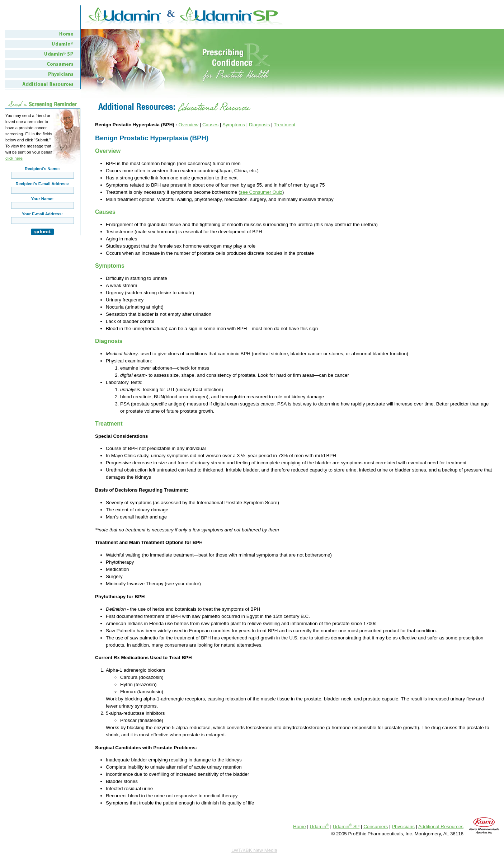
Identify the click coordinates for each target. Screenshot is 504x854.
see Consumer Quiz (261, 192)
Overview (189, 125)
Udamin (319, 827)
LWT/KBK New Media (254, 850)
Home (300, 827)
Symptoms (234, 125)
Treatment (284, 125)
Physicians (403, 827)
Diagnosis (260, 125)
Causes (210, 125)
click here (14, 158)
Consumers (376, 827)
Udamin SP (346, 827)
